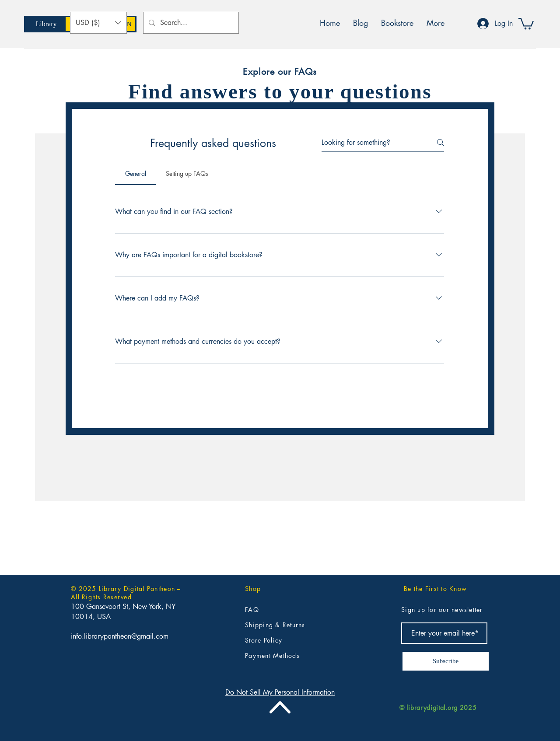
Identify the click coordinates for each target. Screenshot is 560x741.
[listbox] (98, 23)
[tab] (135, 174)
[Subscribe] (446, 661)
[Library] (46, 24)
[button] (98, 23)
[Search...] (190, 23)
